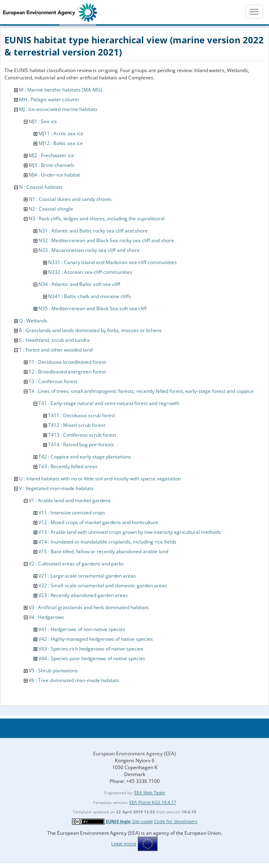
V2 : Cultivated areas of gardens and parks (76, 564)
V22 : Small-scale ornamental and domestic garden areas (103, 585)
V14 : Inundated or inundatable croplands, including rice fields (107, 542)
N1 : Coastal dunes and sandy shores (70, 199)
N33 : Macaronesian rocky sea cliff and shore (89, 250)
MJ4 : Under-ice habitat (54, 175)
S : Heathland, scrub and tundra (54, 340)
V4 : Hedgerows (46, 617)
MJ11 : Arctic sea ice (61, 133)
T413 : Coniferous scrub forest (82, 435)
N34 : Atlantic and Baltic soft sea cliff (79, 284)
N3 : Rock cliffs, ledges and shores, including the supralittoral (97, 219)
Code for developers (176, 821)
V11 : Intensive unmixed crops (72, 513)
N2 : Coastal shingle (51, 209)
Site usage (142, 821)
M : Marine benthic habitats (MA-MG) (61, 90)
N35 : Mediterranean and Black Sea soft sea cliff (92, 308)
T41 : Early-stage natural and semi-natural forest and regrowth (109, 403)
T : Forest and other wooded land (56, 350)
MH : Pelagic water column (49, 99)
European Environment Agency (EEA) (134, 754)
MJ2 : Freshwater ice (51, 155)
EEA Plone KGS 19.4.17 (153, 802)
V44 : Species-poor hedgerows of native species (92, 658)
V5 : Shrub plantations (53, 671)
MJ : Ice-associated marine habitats (58, 109)
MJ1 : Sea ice (43, 121)
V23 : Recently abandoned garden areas (83, 595)
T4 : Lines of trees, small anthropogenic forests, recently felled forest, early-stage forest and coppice (141, 391)
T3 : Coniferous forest (53, 381)
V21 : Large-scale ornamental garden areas (87, 576)
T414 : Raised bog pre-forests (81, 445)
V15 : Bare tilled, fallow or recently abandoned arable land (103, 551)
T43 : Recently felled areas (68, 466)
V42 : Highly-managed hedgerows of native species (96, 639)
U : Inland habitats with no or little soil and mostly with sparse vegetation (100, 479)
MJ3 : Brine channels (52, 165)
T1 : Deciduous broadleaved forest (67, 362)
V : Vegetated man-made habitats (56, 488)
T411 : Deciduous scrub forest (82, 415)
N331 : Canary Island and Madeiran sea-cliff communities (112, 262)
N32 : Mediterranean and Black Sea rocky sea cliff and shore (106, 240)
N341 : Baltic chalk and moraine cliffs (90, 296)
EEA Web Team (150, 792)
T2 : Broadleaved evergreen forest (67, 372)
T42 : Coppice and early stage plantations (85, 457)
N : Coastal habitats (41, 187)
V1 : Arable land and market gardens (70, 500)
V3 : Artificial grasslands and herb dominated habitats (89, 607)
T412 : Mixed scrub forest (77, 425)
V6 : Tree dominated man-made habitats (74, 680)
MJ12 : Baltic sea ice (61, 143)
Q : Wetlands (33, 321)
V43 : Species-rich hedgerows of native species (91, 649)
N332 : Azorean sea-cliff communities (90, 272)
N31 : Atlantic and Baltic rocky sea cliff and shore (93, 231)
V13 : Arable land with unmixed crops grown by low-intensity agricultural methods (130, 532)
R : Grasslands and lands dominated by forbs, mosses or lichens (90, 330)
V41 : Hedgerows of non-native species (82, 629)
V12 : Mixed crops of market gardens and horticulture (98, 522)
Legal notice (124, 843)
